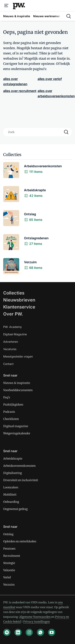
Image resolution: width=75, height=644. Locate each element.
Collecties (14, 293)
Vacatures (10, 349)
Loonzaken (11, 487)
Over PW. (13, 314)
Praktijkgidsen (13, 405)
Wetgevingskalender (17, 433)
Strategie (9, 563)
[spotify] (7, 632)
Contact (8, 364)
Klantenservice (19, 307)
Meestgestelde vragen (18, 356)
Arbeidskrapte (13, 459)
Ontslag (8, 534)
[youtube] (52, 632)
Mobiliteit (10, 495)
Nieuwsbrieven (19, 300)
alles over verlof (50, 79)
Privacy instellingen (36, 622)
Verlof (7, 577)
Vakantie (9, 570)
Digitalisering (12, 473)
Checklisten (11, 419)
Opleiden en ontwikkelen (20, 541)
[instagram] (29, 632)
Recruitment (12, 556)
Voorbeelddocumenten (18, 390)
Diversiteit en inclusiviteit (21, 480)
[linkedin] (18, 632)
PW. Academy (12, 327)
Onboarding (11, 502)
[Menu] (6, 6)
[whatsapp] (40, 632)
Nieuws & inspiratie (17, 383)
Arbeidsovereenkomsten (19, 466)
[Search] (66, 132)
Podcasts (9, 412)
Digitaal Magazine (15, 334)
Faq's (7, 397)
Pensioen (9, 549)
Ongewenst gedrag (15, 509)
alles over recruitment (20, 91)
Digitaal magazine (16, 426)
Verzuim (9, 585)
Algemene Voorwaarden (35, 617)
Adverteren (11, 342)
